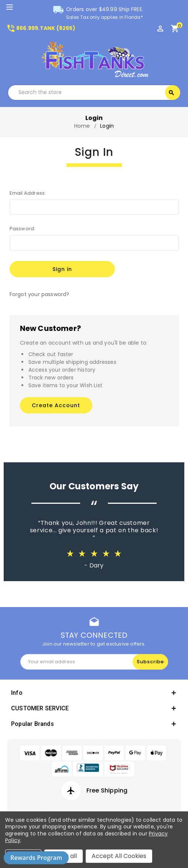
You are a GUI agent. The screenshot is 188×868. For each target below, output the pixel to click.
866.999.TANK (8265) (41, 28)
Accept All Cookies (119, 856)
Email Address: (28, 193)
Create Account (56, 405)
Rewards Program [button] (36, 858)
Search (171, 93)
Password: (23, 229)
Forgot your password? (40, 294)
